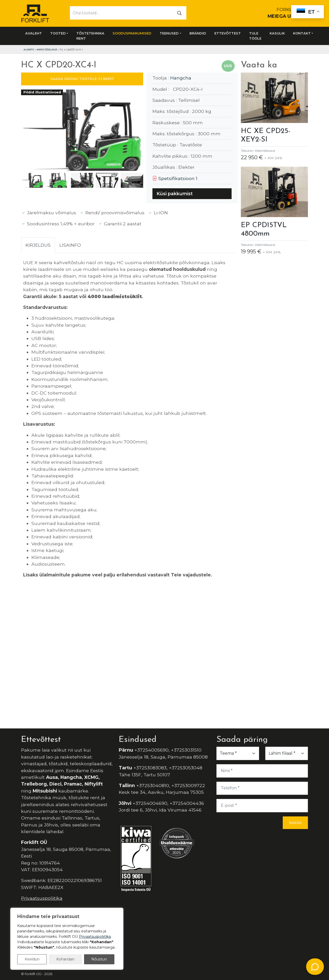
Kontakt (302, 33)
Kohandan (65, 959)
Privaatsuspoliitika (42, 898)
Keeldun (32, 959)
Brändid (198, 33)
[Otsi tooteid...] (121, 13)
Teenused (169, 33)
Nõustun (99, 959)
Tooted (58, 33)
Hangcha (181, 78)
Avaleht (34, 33)
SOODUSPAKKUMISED (132, 33)
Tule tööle (255, 36)
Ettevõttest (228, 33)
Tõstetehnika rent (90, 36)
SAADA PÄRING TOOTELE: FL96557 (82, 79)
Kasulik (277, 33)
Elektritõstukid (47, 49)
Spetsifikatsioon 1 (175, 178)
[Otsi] (179, 13)
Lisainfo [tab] (70, 245)
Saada (295, 823)
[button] (137, 131)
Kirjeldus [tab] (38, 245)
